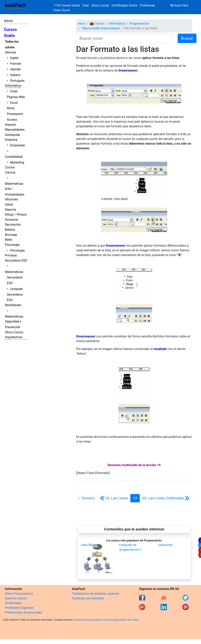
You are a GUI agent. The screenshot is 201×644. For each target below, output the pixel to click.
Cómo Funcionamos (19, 594)
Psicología (12, 245)
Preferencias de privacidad (23, 612)
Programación (139, 23)
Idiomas (11, 52)
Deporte (11, 210)
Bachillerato (13, 305)
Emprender (18, 145)
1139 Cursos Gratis (67, 5)
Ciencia (10, 172)
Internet (10, 125)
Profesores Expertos (19, 608)
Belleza (10, 230)
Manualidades (15, 130)
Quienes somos (16, 598)
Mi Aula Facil (179, 5)
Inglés (14, 58)
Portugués (17, 81)
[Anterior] (114, 498)
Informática (13, 86)
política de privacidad (106, 620)
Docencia (11, 220)
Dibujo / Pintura (16, 215)
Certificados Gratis (124, 5)
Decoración (13, 225)
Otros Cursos (14, 332)
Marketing (17, 162)
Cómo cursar (100, 5)
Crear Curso (62, 10)
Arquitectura (13, 337)
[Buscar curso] (124, 38)
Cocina (10, 167)
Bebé (8, 240)
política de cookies (129, 620)
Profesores (147, 5)
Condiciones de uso (84, 620)
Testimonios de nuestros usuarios (95, 594)
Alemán (15, 69)
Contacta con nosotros (88, 598)
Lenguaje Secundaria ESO (15, 294)
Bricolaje (11, 235)
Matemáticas (14, 184)
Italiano (15, 75)
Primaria (11, 255)
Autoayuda (12, 135)
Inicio (8, 21)
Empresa (11, 140)
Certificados (13, 603)
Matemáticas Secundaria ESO (14, 278)
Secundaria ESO (16, 260)
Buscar (187, 38)
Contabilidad (14, 157)
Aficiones (11, 199)
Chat (86, 5)
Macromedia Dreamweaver (101, 28)
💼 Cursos (97, 23)
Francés (16, 64)
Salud (9, 204)
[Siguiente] (166, 498)
